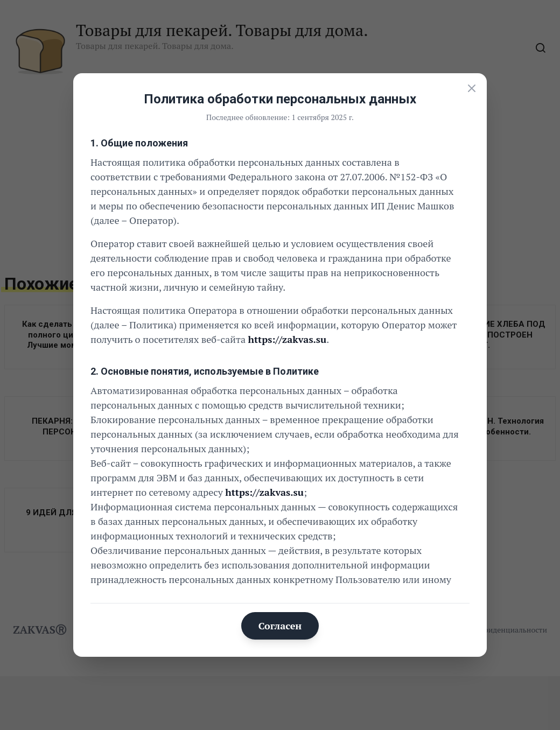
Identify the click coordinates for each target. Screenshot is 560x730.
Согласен (280, 626)
